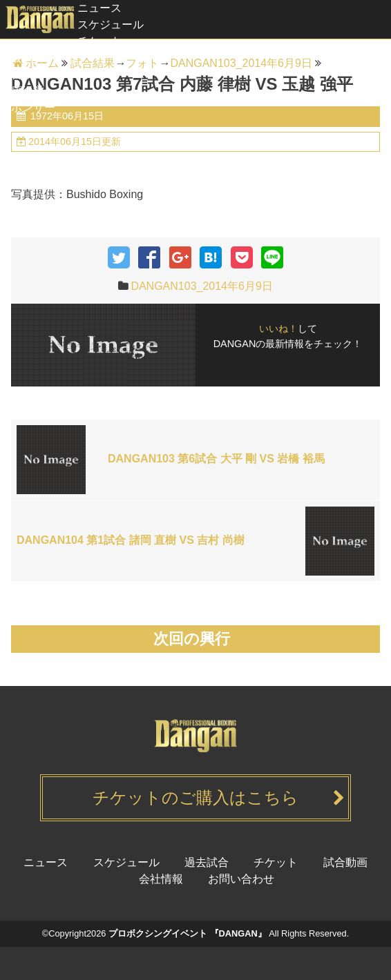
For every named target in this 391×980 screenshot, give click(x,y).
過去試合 (22, 58)
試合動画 (22, 74)
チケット (99, 41)
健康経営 (22, 91)
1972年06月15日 (66, 116)
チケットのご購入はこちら (195, 797)
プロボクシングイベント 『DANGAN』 (188, 933)
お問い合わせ (241, 879)
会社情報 (161, 879)
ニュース (99, 8)
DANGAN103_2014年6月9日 (201, 286)
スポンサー (28, 107)
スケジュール (111, 24)
